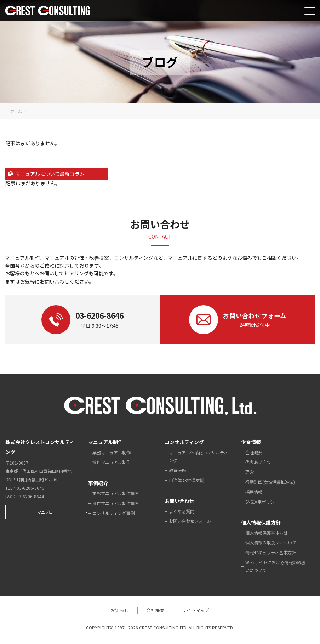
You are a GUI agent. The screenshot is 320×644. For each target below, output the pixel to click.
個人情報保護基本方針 (267, 533)
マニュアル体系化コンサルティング (198, 457)
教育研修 (177, 470)
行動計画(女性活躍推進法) (270, 482)
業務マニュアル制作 (112, 453)
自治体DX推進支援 (186, 480)
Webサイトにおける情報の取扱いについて (275, 566)
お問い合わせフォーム (190, 521)
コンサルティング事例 (113, 513)
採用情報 (254, 492)
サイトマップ (196, 610)
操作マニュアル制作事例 (116, 503)
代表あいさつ (258, 462)
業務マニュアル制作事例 (116, 493)
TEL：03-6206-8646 (25, 488)
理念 (250, 472)
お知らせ (119, 610)
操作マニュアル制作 (112, 462)
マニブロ (45, 512)
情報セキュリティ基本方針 (271, 553)
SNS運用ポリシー (262, 502)
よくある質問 (182, 511)
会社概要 (254, 453)
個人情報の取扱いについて (271, 543)
